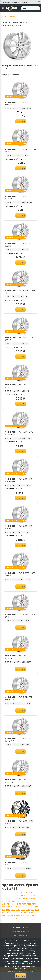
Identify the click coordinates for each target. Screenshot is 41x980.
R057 (18, 895)
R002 (23, 910)
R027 (13, 901)
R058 (28, 892)
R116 (8, 913)
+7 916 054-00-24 (21, 931)
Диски (12, 16)
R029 (28, 898)
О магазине (5, 2)
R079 (26, 913)
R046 (23, 892)
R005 (4, 898)
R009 (28, 901)
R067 (18, 898)
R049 (13, 916)
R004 (17, 913)
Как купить (15, 2)
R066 (9, 892)
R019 (23, 898)
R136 (13, 918)
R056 (33, 898)
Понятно (20, 976)
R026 (9, 895)
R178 (31, 913)
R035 (19, 904)
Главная (5, 16)
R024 (18, 918)
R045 (18, 910)
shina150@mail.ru (20, 935)
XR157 (8, 904)
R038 (8, 907)
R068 (18, 901)
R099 (32, 916)
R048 (33, 901)
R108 (27, 907)
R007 (4, 895)
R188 (22, 916)
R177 (8, 916)
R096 (23, 901)
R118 (3, 907)
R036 (14, 892)
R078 (17, 907)
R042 (9, 918)
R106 (3, 910)
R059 (8, 910)
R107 (8, 898)
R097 (33, 895)
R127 (36, 907)
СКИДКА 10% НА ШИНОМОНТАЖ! (16, 96)
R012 (28, 910)
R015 (18, 892)
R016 (33, 892)
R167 (37, 910)
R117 (22, 913)
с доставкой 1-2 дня (16, 112)
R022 (18, 916)
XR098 (14, 904)
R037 (23, 895)
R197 (27, 916)
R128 (12, 913)
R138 (3, 913)
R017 (3, 904)
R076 (34, 904)
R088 (8, 901)
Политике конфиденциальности (20, 971)
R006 (13, 898)
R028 (4, 892)
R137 (12, 907)
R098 (29, 904)
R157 (33, 910)
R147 (31, 907)
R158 (37, 916)
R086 (22, 907)
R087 (3, 901)
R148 (3, 916)
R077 (24, 904)
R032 (13, 910)
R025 (28, 895)
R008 (14, 895)
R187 (35, 913)
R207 (4, 918)
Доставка (25, 2)
